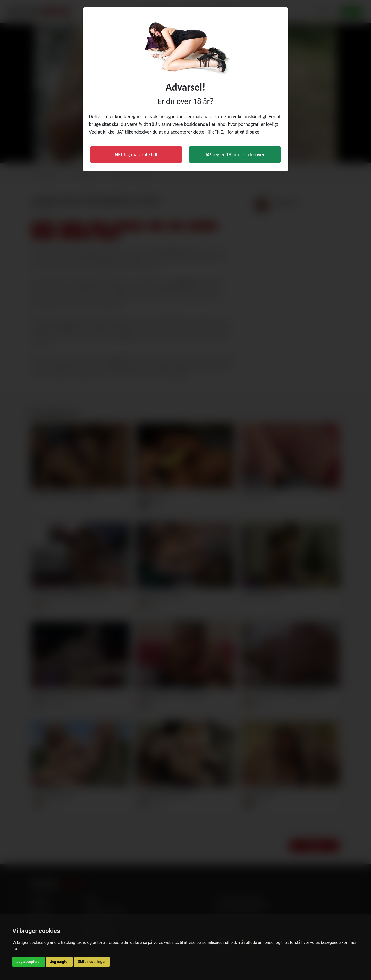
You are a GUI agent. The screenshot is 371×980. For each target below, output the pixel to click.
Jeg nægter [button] (59, 962)
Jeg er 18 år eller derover (235, 154)
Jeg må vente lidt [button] (136, 154)
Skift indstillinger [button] (92, 962)
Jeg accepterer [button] (29, 962)
